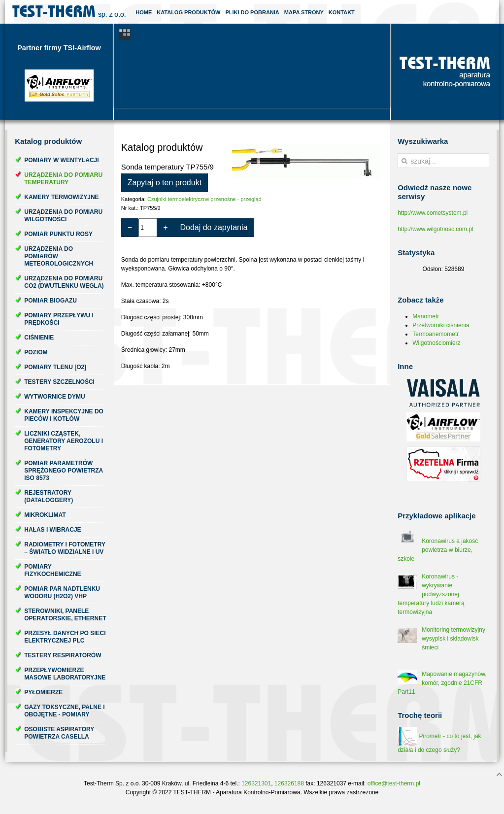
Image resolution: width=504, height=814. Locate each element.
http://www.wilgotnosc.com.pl (435, 229)
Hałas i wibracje (52, 530)
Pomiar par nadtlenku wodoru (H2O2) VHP (62, 593)
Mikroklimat (45, 515)
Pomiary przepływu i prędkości (59, 319)
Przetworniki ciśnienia (441, 325)
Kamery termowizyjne (61, 197)
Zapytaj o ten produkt (165, 183)
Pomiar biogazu (50, 301)
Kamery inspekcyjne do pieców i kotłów (64, 415)
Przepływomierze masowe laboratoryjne (65, 674)
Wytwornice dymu (54, 397)
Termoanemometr (436, 334)
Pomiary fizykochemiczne (52, 570)
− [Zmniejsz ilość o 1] (130, 227)
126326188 (289, 783)
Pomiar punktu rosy (58, 234)
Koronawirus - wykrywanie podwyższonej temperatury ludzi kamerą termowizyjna (431, 594)
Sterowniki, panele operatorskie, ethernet (65, 615)
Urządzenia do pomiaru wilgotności (63, 216)
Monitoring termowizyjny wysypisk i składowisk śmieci (454, 639)
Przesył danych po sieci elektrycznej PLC (65, 637)
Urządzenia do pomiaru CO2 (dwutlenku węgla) (64, 282)
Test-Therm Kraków (69, 12)
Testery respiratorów (63, 655)
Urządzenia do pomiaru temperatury (63, 179)
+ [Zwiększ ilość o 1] (165, 227)
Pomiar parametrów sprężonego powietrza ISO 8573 (64, 471)
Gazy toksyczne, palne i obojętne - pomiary (64, 711)
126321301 (256, 783)
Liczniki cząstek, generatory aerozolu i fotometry (64, 441)
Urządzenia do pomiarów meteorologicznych (59, 256)
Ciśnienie (39, 338)
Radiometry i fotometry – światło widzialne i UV (65, 548)
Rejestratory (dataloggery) (49, 496)
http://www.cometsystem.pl (433, 213)
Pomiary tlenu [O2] (55, 367)
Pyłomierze (43, 692)
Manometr (426, 316)
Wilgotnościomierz (436, 343)
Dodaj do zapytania (214, 227)
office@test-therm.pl (394, 783)
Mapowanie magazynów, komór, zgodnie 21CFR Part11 (442, 683)
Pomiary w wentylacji (61, 160)
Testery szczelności (59, 382)
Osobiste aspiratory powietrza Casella (59, 733)
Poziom (36, 352)
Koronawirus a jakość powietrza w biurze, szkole (438, 550)
